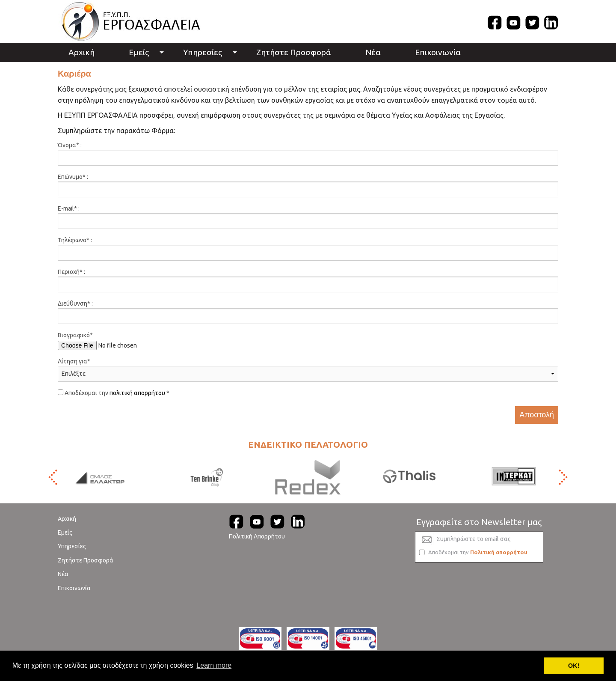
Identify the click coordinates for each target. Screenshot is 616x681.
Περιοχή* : (71, 272)
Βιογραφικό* (75, 335)
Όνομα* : (70, 145)
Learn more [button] (214, 665)
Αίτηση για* (74, 361)
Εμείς (139, 52)
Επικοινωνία (438, 52)
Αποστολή (537, 415)
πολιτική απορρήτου (137, 393)
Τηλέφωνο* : (75, 240)
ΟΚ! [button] (574, 666)
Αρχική (81, 52)
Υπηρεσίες (203, 52)
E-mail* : (69, 208)
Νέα (373, 52)
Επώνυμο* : (73, 177)
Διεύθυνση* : (75, 303)
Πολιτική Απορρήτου (257, 536)
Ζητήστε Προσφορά (294, 52)
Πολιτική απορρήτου (499, 552)
